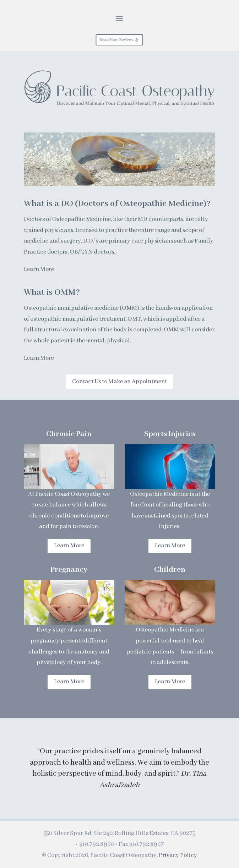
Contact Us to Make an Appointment (119, 382)
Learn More (39, 269)
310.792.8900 (96, 844)
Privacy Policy (178, 855)
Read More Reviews (117, 40)
